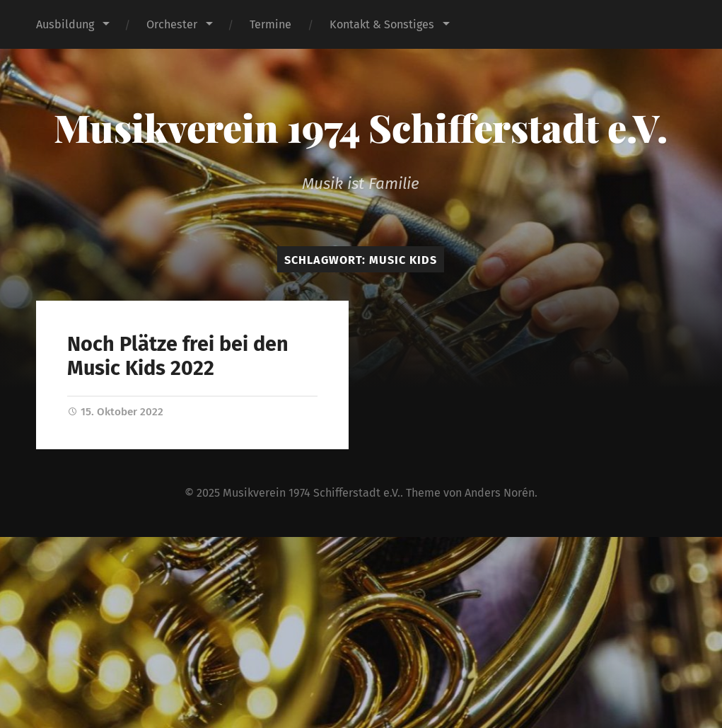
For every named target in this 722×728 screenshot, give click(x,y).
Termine (270, 24)
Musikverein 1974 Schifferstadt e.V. (361, 127)
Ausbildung (65, 24)
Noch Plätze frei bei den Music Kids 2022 (178, 357)
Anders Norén (500, 493)
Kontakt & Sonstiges (382, 24)
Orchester (172, 24)
